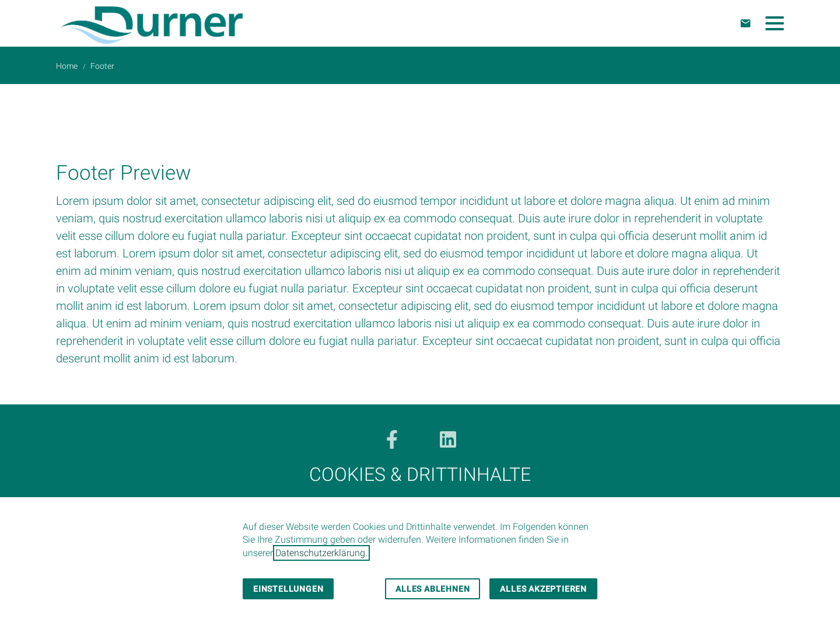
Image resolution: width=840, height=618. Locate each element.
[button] (775, 23)
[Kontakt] (745, 23)
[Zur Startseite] (152, 23)
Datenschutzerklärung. (321, 553)
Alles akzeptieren (543, 589)
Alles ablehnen (433, 589)
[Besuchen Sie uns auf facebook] (392, 439)
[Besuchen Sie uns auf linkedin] (448, 439)
